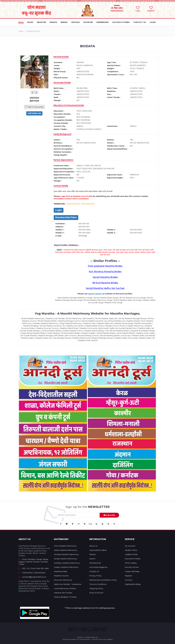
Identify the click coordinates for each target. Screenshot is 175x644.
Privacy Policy (95, 576)
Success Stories (132, 567)
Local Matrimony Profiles (65, 589)
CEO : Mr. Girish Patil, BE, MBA (34, 568)
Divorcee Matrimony (63, 580)
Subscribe (109, 515)
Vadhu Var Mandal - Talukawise (68, 584)
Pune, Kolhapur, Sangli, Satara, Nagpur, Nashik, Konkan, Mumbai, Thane (33, 562)
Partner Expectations (63, 160)
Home (21, 31)
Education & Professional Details (69, 105)
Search (92, 559)
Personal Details (61, 57)
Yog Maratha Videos (98, 550)
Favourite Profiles (133, 559)
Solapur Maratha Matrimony (66, 567)
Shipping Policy (96, 589)
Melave (92, 554)
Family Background (62, 134)
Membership (95, 563)
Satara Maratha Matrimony (66, 550)
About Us (93, 546)
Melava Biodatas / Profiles (65, 597)
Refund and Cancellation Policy (103, 580)
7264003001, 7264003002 (32, 573)
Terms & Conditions (98, 584)
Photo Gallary (131, 563)
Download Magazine (98, 567)
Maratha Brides (61, 571)
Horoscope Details (62, 82)
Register (129, 576)
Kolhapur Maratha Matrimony (67, 563)
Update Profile (131, 554)
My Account (130, 546)
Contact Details (61, 186)
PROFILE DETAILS (33, 31)
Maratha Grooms (61, 576)
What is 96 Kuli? (96, 593)
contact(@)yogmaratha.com (32, 577)
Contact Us (94, 571)
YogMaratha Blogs (133, 584)
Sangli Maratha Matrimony (66, 559)
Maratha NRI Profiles (63, 593)
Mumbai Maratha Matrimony (66, 554)
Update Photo (131, 550)
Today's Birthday (132, 571)
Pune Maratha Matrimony (65, 546)
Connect (129, 580)
